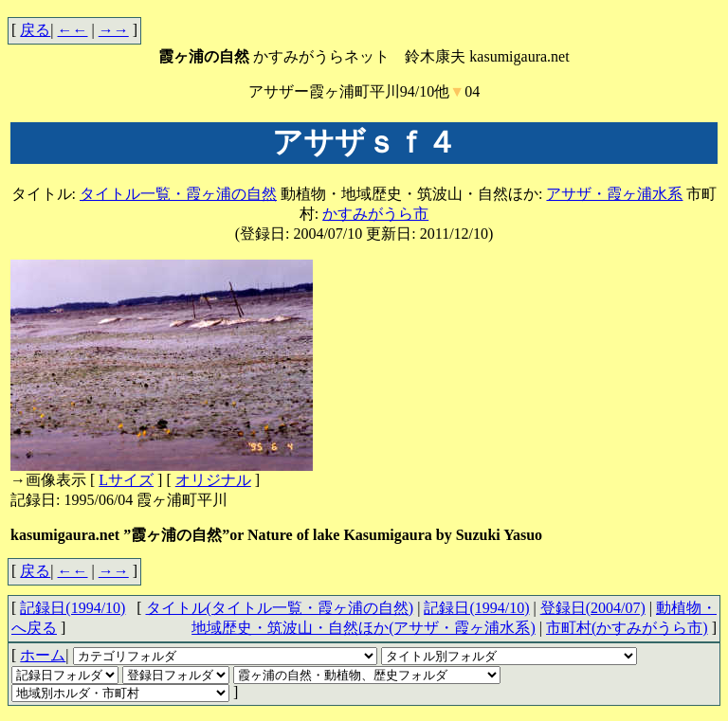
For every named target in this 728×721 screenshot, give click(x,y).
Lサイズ (126, 480)
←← (73, 30)
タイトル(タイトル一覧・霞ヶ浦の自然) (280, 608)
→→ (114, 30)
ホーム (43, 655)
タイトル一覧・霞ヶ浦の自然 (178, 194)
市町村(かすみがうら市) (627, 628)
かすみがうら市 (375, 214)
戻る (35, 30)
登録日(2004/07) (593, 608)
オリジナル (213, 480)
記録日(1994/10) (476, 608)
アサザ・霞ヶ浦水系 (614, 194)
